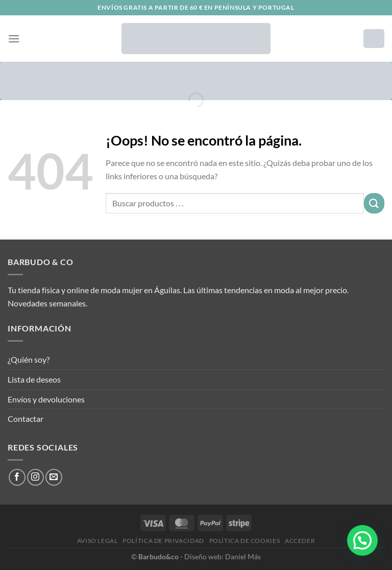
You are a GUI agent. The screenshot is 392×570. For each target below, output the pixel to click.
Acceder (300, 541)
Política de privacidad (163, 541)
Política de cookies (245, 541)
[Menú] (14, 39)
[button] (362, 540)
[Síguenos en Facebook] (17, 477)
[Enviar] (374, 203)
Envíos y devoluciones (46, 399)
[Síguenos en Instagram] (35, 477)
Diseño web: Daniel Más (223, 556)
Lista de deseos (34, 379)
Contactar (26, 419)
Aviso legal (97, 541)
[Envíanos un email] (54, 477)
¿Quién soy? (29, 359)
